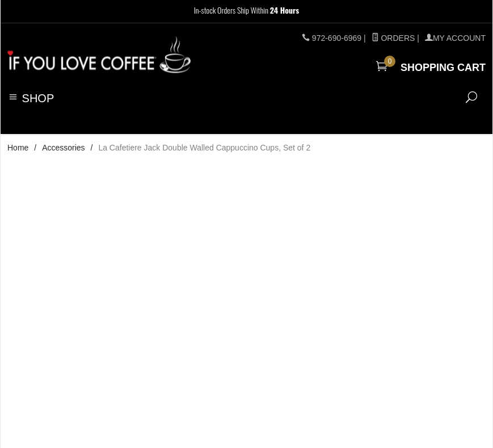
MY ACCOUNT (455, 38)
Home (18, 148)
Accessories (63, 148)
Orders (393, 38)
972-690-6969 (337, 38)
